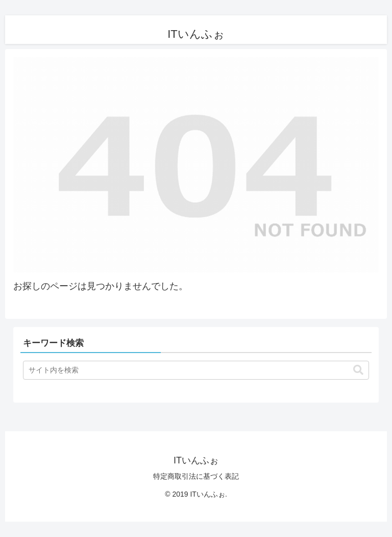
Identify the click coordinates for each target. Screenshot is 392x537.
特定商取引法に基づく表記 (196, 476)
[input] (196, 370)
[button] (358, 370)
